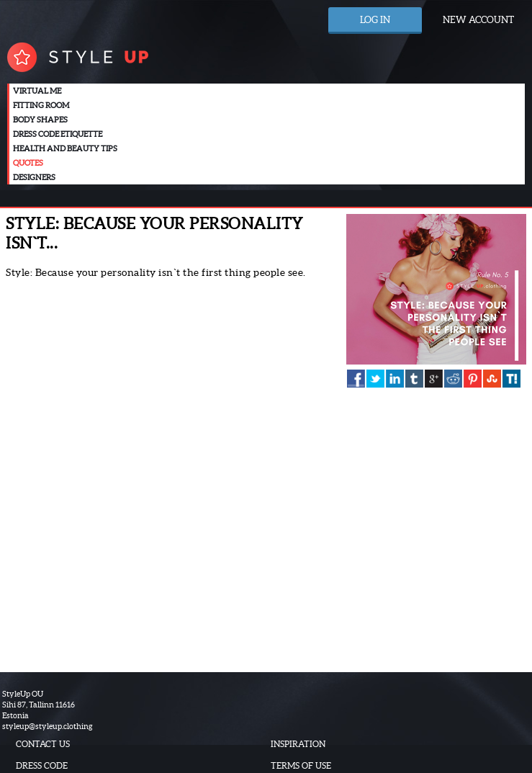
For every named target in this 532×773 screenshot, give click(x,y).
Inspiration (298, 744)
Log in (375, 20)
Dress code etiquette (58, 134)
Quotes (28, 163)
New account (478, 20)
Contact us (43, 744)
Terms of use (301, 765)
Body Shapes (40, 120)
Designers (34, 177)
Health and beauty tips (65, 148)
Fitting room (41, 105)
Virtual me (37, 91)
